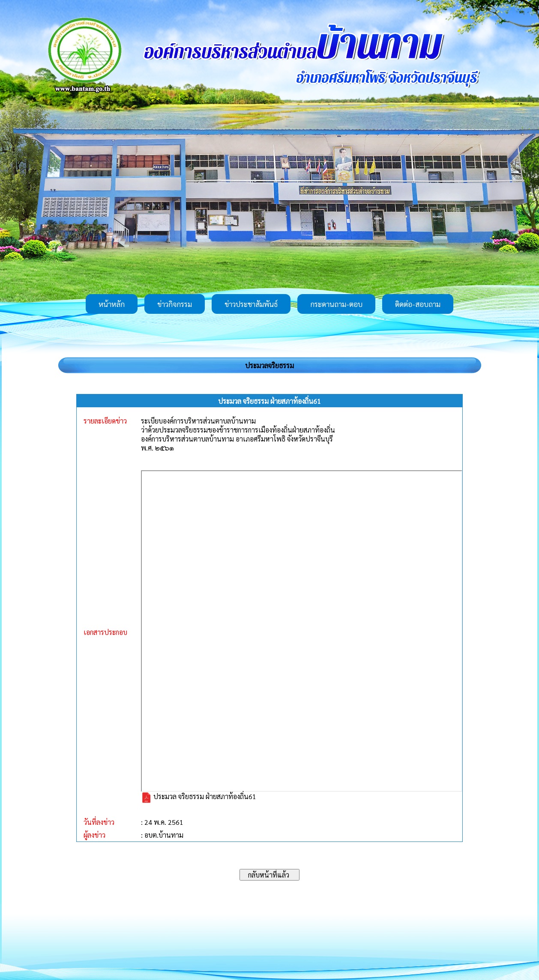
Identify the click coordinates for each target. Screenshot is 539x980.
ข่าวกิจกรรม (175, 304)
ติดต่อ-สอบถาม (418, 304)
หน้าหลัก (112, 304)
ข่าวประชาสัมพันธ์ (251, 304)
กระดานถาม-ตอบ (336, 304)
